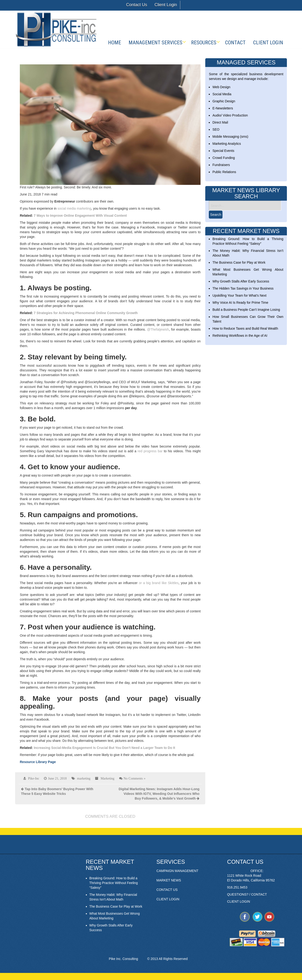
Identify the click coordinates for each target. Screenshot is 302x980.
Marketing (107, 778)
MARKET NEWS (169, 880)
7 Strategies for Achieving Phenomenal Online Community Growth (85, 313)
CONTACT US (167, 890)
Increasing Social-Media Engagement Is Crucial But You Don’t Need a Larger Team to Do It (104, 748)
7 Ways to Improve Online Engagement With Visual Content (80, 216)
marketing (84, 778)
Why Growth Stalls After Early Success (241, 281)
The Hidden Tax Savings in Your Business (243, 288)
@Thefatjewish (158, 329)
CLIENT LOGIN (168, 899)
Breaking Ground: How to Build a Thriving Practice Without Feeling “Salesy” (114, 883)
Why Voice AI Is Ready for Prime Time (240, 303)
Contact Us (136, 5)
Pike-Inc (34, 778)
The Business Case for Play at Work (239, 262)
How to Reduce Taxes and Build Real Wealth (245, 328)
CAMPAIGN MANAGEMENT (177, 871)
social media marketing (74, 208)
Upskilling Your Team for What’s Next (239, 295)
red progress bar (150, 451)
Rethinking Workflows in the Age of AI (240, 336)
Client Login (166, 5)
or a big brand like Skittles (159, 583)
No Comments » (135, 778)
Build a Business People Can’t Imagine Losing (246, 310)
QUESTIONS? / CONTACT (247, 894)
